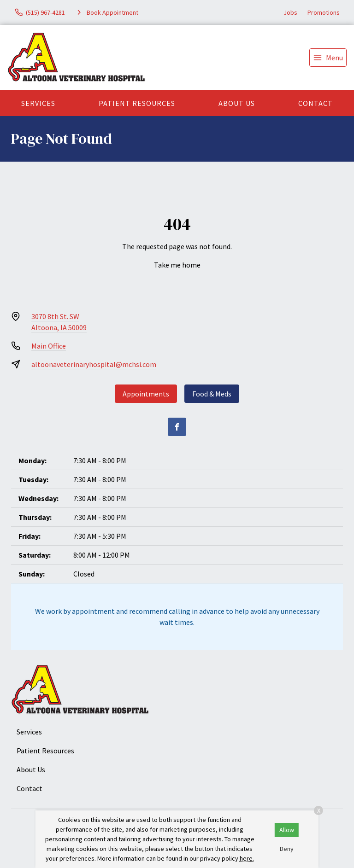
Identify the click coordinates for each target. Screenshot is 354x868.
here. (247, 858)
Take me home (177, 265)
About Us (237, 103)
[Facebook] (177, 427)
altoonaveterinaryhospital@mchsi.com (94, 364)
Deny (287, 849)
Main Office (49, 346)
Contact (316, 103)
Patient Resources (137, 103)
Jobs (290, 12)
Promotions (324, 12)
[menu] (328, 58)
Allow (287, 830)
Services (38, 103)
